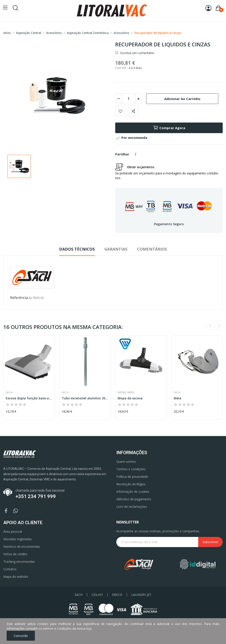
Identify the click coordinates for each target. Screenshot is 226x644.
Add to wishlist (121, 111)
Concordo (21, 636)
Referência (19, 298)
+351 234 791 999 (36, 496)
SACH (79, 595)
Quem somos (126, 462)
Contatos (10, 569)
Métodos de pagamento (134, 499)
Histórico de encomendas (22, 547)
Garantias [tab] (116, 249)
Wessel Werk (126, 393)
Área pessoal (13, 532)
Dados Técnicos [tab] (77, 249)
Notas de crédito (15, 554)
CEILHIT (97, 595)
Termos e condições (131, 469)
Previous (210, 326)
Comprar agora (169, 128)
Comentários (152, 249)
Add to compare (133, 111)
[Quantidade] (128, 99)
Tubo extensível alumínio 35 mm (85, 398)
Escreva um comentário (137, 53)
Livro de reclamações (132, 507)
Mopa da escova (130, 398)
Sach (9, 393)
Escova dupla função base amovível (29, 398)
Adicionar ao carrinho (182, 99)
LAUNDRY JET (141, 595)
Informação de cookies (133, 492)
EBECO (117, 595)
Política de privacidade (132, 477)
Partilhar (136, 154)
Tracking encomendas (19, 562)
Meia (177, 398)
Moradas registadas (18, 539)
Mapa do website (16, 577)
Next (219, 326)
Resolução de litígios (131, 484)
